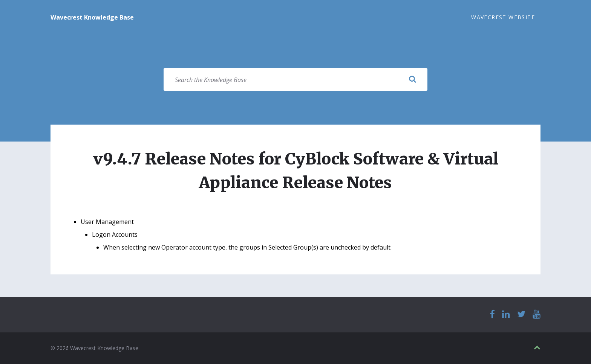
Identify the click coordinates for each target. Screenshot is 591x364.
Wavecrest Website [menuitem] (503, 17)
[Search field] (295, 79)
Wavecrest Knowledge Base (92, 17)
